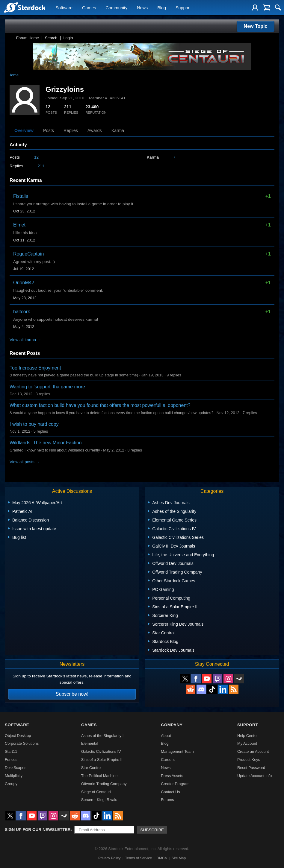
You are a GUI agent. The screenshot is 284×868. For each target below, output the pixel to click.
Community (116, 8)
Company (172, 725)
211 (41, 166)
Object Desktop (18, 736)
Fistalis (21, 196)
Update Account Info (254, 776)
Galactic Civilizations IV (101, 751)
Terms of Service (139, 858)
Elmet (19, 225)
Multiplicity (14, 776)
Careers (168, 760)
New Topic (256, 26)
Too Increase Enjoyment (35, 368)
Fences (11, 760)
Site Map (179, 858)
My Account (247, 743)
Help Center (247, 736)
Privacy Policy (109, 858)
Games (89, 8)
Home (13, 75)
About (166, 736)
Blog (162, 8)
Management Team (177, 751)
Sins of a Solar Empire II (102, 760)
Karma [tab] (118, 130)
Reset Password (251, 768)
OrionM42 (24, 283)
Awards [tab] (95, 130)
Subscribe (152, 830)
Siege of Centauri (96, 792)
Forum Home (28, 38)
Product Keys (249, 760)
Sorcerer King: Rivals (99, 800)
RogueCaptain (28, 254)
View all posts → (25, 462)
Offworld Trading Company (104, 784)
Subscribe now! (72, 694)
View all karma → (25, 340)
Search (51, 38)
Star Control (91, 768)
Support (183, 8)
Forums (167, 800)
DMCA (162, 858)
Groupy (11, 784)
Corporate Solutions (22, 743)
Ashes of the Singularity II (103, 736)
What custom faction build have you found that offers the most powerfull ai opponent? (100, 405)
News (142, 8)
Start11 (11, 751)
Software (64, 8)
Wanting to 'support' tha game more (47, 387)
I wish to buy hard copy (34, 424)
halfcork (22, 312)
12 (36, 157)
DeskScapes (16, 768)
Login (68, 38)
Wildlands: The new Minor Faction (46, 443)
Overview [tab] (24, 130)
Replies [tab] (71, 130)
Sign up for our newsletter (38, 830)
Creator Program (175, 784)
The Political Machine (99, 776)
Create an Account (253, 751)
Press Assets (172, 776)
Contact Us (170, 792)
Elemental (90, 743)
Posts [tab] (49, 130)
